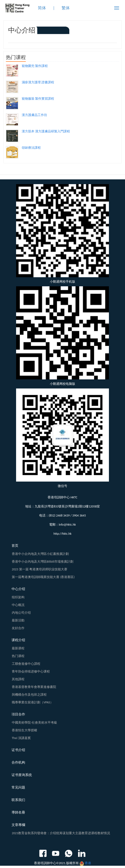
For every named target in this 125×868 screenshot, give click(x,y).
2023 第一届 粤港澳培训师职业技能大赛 (40, 569)
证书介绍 (18, 750)
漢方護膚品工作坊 (34, 115)
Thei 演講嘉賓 (21, 738)
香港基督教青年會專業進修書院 (34, 687)
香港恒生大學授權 (24, 730)
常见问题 (18, 787)
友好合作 (18, 628)
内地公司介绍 (21, 613)
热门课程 (18, 656)
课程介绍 (18, 640)
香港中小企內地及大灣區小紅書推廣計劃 (40, 554)
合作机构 (18, 762)
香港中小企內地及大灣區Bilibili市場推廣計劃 (43, 562)
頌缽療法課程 (31, 148)
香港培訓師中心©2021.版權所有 (56, 863)
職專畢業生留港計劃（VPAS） (32, 702)
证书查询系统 (22, 775)
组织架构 (18, 597)
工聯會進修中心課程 (26, 664)
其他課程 (18, 679)
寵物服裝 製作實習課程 (38, 99)
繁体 (66, 8)
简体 (42, 8)
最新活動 (18, 620)
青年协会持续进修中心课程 (31, 671)
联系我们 (18, 800)
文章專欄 (18, 825)
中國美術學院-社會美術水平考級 (34, 723)
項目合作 (18, 714)
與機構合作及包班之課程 (29, 695)
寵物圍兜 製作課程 (35, 66)
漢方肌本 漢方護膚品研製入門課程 (46, 131)
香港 (88, 863)
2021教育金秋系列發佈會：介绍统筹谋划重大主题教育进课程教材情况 (61, 833)
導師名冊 (18, 812)
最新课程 (18, 648)
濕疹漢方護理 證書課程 (38, 82)
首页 (15, 546)
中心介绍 (18, 589)
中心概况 (18, 605)
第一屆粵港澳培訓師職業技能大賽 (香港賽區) (43, 577)
